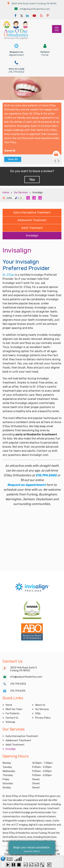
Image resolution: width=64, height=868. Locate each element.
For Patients (13, 714)
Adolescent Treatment (32, 220)
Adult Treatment (32, 228)
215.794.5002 (46, 475)
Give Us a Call (16, 67)
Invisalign (32, 236)
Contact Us (12, 718)
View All (13, 159)
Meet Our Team (14, 709)
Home (6, 193)
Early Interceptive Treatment (32, 212)
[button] (55, 161)
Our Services (21, 193)
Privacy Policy (43, 718)
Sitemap (10, 722)
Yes (32, 180)
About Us (40, 705)
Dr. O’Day (8, 275)
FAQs (38, 714)
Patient (45, 50)
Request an (16, 50)
